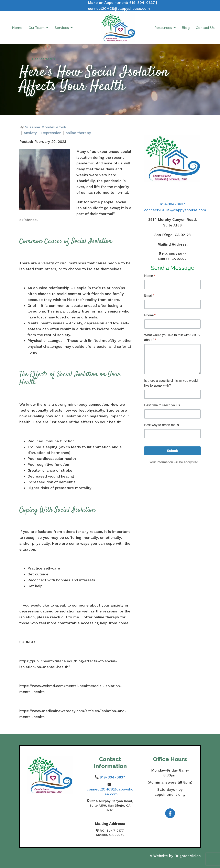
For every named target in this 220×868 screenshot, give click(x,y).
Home (17, 28)
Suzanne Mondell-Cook (46, 127)
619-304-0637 (142, 3)
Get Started (42, 59)
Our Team (37, 28)
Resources (163, 28)
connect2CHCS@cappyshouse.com (119, 8)
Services (62, 28)
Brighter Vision (188, 856)
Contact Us (205, 28)
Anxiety (30, 133)
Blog (186, 28)
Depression (51, 133)
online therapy (78, 133)
